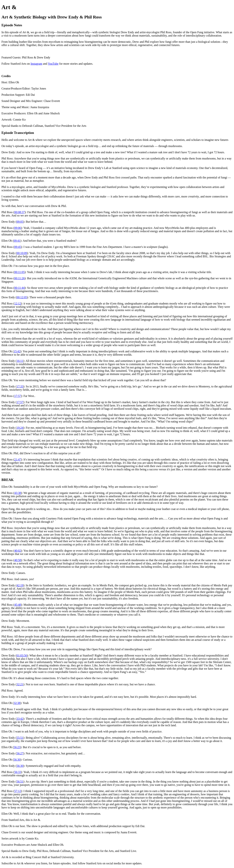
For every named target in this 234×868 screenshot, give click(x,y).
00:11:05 (19, 272)
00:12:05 (22, 297)
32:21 (20, 684)
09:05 (20, 222)
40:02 (18, 551)
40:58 (18, 560)
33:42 (20, 719)
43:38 (18, 493)
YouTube (53, 64)
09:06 (18, 228)
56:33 (18, 772)
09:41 (17, 241)
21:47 (18, 459)
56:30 (17, 760)
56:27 (20, 753)
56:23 (17, 747)
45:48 (18, 605)
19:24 (20, 428)
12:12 (18, 303)
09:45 (18, 247)
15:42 (17, 351)
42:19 (20, 585)
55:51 (20, 738)
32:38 (17, 703)
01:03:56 (22, 655)
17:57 (18, 396)
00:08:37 (19, 212)
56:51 (20, 782)
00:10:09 (22, 253)
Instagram (36, 64)
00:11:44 (19, 288)
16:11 (20, 361)
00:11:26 (19, 278)
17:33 (20, 386)
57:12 (18, 791)
